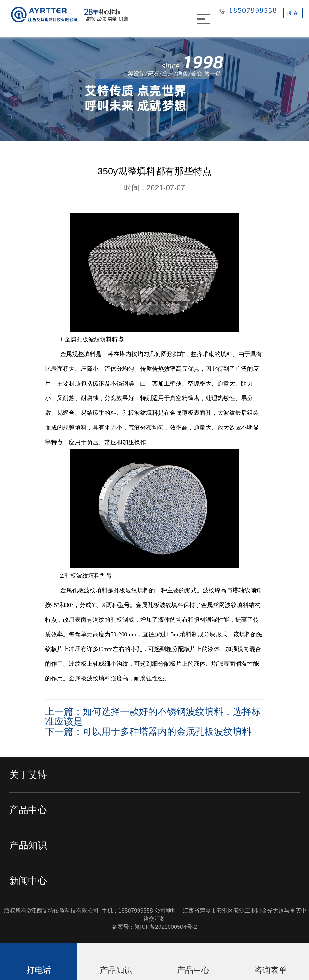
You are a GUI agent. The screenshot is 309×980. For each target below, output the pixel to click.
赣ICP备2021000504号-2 (166, 927)
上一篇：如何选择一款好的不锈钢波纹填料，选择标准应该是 (153, 716)
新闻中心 (28, 881)
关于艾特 (28, 775)
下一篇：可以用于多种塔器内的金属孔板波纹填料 (148, 731)
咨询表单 (271, 970)
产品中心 (28, 810)
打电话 (39, 970)
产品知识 (28, 845)
